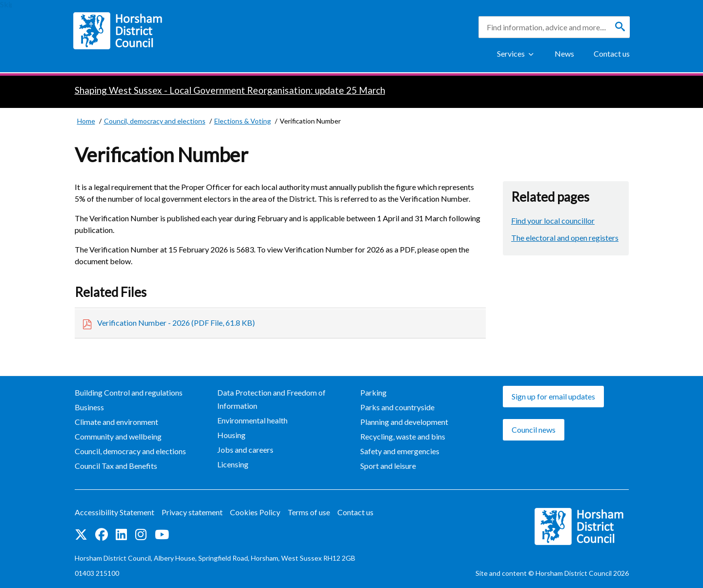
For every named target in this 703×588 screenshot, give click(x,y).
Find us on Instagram (141, 535)
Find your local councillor (553, 220)
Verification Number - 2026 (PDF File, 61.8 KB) (176, 323)
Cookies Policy (255, 512)
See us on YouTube (162, 535)
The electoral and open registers (565, 238)
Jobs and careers (245, 450)
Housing (231, 435)
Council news (534, 430)
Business (89, 407)
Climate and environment (116, 422)
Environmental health (252, 420)
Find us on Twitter (81, 535)
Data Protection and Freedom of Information (271, 399)
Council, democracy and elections (130, 451)
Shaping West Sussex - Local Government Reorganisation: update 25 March (230, 90)
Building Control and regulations (129, 392)
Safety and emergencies (400, 451)
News (564, 53)
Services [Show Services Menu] (511, 53)
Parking (373, 392)
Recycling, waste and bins (403, 436)
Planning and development (404, 422)
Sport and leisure (388, 466)
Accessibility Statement (114, 512)
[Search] (620, 27)
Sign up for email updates (553, 396)
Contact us (612, 53)
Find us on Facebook (102, 535)
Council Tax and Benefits (116, 466)
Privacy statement (192, 512)
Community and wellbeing (118, 436)
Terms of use (309, 512)
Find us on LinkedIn (121, 535)
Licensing (233, 464)
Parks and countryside (397, 407)
